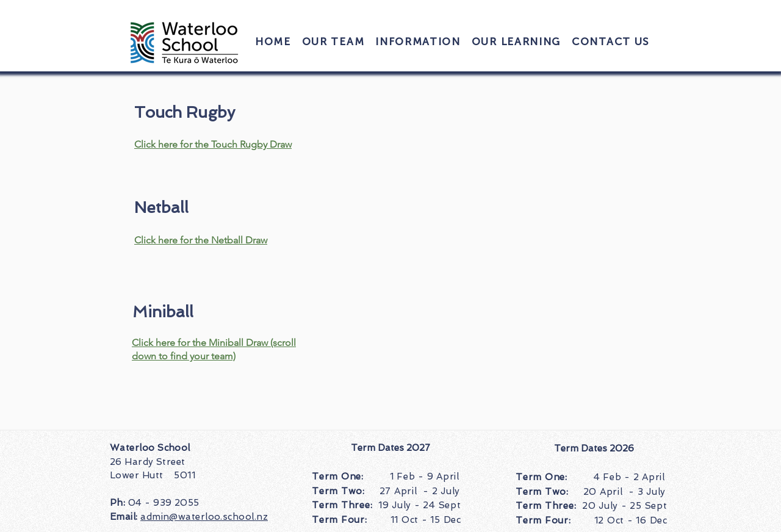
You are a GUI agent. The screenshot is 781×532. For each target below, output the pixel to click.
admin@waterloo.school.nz (204, 517)
